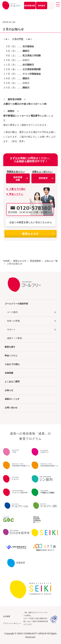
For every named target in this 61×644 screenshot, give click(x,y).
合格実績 (9, 373)
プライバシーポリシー (12, 623)
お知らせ (9, 390)
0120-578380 (34, 208)
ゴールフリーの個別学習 (16, 304)
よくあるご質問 (12, 382)
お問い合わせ (11, 408)
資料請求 (42, 6)
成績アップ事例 (14, 338)
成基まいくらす (12, 399)
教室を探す (10, 347)
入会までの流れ (12, 364)
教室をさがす (38, 234)
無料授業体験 (30, 6)
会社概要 (7, 616)
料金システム (11, 356)
